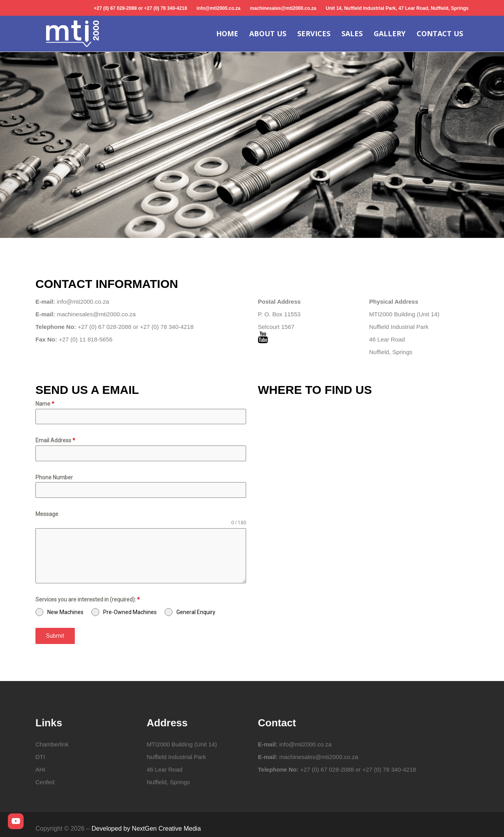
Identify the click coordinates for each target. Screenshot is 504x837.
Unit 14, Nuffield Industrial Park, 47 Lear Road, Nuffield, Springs (397, 8)
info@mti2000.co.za (219, 8)
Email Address (55, 440)
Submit (55, 636)
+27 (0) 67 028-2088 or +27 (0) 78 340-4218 (140, 8)
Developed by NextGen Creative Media (146, 829)
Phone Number (54, 477)
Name (45, 404)
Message (47, 514)
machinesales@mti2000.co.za (283, 8)
